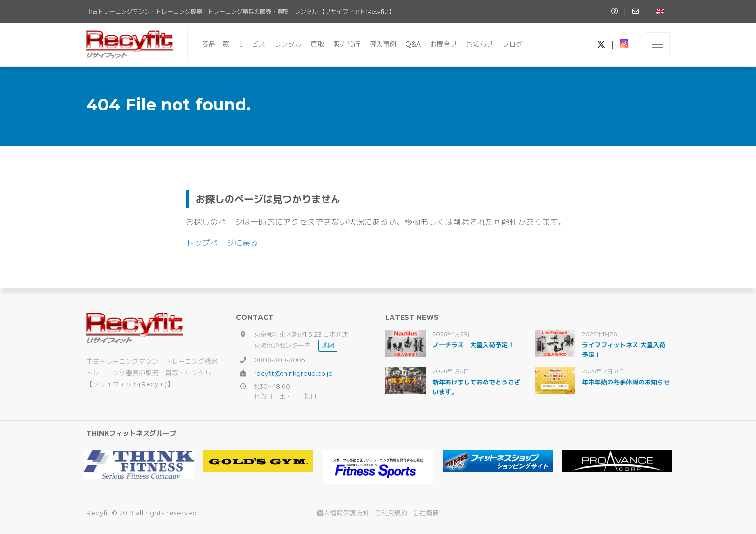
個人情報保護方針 (343, 513)
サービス (252, 44)
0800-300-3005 (279, 360)
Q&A (413, 44)
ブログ (513, 44)
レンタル (288, 44)
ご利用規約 (392, 513)
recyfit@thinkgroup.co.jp (293, 373)
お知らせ (480, 44)
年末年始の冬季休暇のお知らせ (626, 382)
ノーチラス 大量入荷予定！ (473, 345)
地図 (328, 345)
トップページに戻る (223, 243)
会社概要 (426, 513)
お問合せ (444, 44)
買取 (317, 44)
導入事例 (383, 44)
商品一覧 (216, 44)
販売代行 (347, 44)
